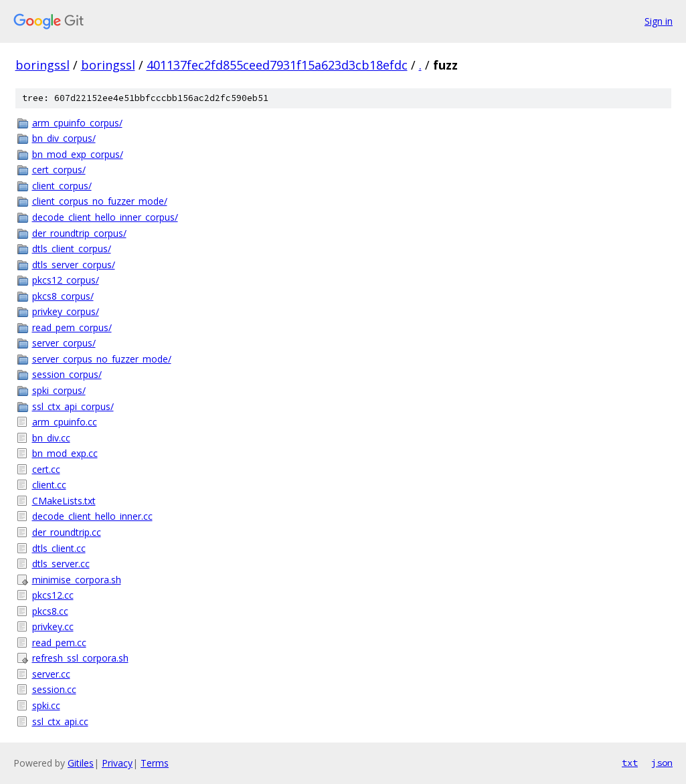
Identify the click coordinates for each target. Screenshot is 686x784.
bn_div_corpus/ (64, 138)
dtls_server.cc (61, 564)
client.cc (49, 485)
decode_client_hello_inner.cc (92, 516)
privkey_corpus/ (66, 311)
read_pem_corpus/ (72, 327)
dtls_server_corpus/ (74, 265)
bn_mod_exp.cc (65, 453)
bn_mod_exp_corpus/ (78, 154)
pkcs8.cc (50, 611)
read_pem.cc (59, 643)
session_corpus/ (67, 374)
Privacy (117, 763)
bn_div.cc (51, 438)
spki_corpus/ (59, 390)
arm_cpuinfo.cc (65, 422)
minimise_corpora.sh (77, 580)
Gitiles (81, 763)
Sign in (659, 21)
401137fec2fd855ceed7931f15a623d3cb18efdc (277, 65)
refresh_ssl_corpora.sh (80, 658)
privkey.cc (53, 626)
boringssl (42, 65)
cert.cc (46, 469)
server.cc (51, 674)
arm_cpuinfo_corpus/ (77, 123)
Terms (155, 763)
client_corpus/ (62, 186)
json (662, 763)
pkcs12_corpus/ (66, 280)
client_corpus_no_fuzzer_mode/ (100, 201)
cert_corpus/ (59, 170)
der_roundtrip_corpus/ (79, 233)
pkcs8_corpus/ (63, 296)
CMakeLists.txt (64, 501)
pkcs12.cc (53, 595)
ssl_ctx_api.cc (60, 721)
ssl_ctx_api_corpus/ (73, 406)
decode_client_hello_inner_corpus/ (105, 217)
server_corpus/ (64, 343)
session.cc (54, 689)
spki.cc (46, 705)
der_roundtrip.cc (67, 532)
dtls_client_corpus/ (72, 249)
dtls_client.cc (59, 548)
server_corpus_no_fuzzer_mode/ (102, 359)
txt (630, 763)
